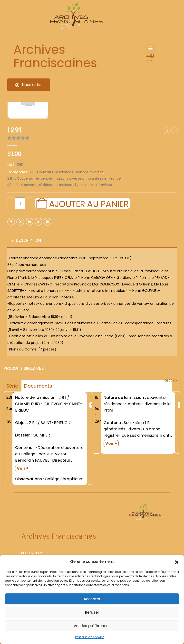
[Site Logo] (76, 17)
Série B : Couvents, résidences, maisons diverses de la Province (60, 185)
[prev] (167, 131)
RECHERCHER (32, 553)
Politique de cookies (90, 637)
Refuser (92, 612)
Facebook (11, 222)
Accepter (92, 599)
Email (48, 222)
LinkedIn (29, 222)
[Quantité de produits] (20, 203)
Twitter (20, 222)
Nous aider (29, 85)
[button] (177, 562)
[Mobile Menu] (150, 49)
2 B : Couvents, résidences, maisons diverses (66, 172)
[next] (174, 131)
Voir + (23, 468)
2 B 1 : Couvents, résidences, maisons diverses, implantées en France (64, 179)
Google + (39, 222)
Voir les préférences (92, 626)
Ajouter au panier (89, 203)
